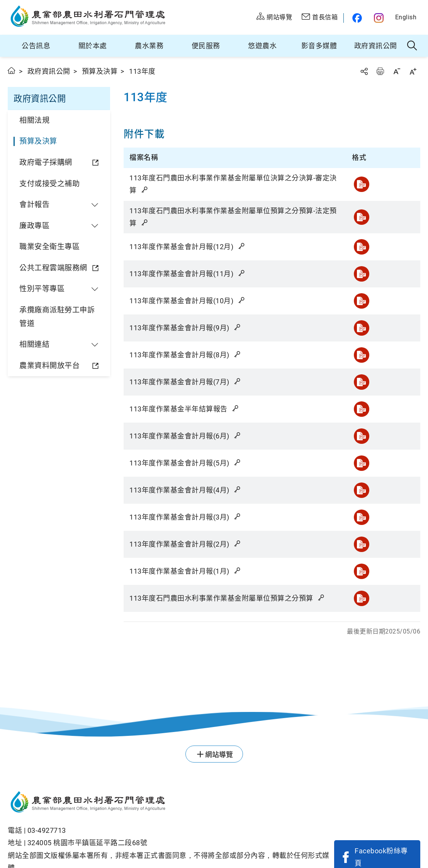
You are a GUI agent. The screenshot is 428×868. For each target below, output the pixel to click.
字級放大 (413, 71)
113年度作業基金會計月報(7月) (186, 382)
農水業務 (149, 46)
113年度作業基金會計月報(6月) (186, 436)
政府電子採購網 (46, 162)
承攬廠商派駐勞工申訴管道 (57, 317)
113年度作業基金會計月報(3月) (186, 517)
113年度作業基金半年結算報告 (185, 409)
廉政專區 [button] (34, 226)
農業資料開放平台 (49, 366)
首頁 (12, 70)
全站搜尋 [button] (412, 46)
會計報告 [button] (34, 205)
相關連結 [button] (34, 344)
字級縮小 (397, 71)
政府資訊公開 (376, 46)
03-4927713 (47, 830)
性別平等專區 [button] (42, 289)
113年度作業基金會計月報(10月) (188, 301)
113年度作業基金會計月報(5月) (186, 463)
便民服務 (206, 46)
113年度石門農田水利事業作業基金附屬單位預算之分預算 (228, 598)
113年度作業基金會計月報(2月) (186, 544)
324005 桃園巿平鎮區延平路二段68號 (87, 843)
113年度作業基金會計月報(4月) (186, 490)
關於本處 (93, 46)
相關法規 (34, 120)
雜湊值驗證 (145, 190)
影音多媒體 (319, 46)
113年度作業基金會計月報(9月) (186, 328)
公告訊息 (36, 46)
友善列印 (380, 71)
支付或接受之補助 (49, 184)
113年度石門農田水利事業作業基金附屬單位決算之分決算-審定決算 (233, 184)
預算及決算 (100, 71)
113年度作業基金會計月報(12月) (188, 247)
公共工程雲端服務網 (53, 268)
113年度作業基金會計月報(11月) (188, 274)
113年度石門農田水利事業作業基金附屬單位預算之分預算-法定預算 (233, 217)
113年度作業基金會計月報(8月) (186, 355)
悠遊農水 (262, 46)
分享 (364, 71)
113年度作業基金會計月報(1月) (186, 571)
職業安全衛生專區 (49, 247)
